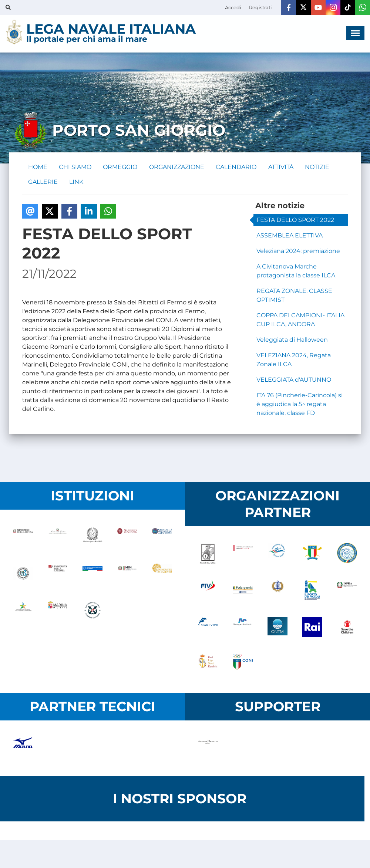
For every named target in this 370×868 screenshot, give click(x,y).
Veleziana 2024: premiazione (298, 251)
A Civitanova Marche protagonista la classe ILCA (296, 271)
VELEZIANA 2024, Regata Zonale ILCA (294, 360)
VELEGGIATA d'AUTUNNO (294, 380)
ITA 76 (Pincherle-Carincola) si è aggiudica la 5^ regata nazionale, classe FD (300, 404)
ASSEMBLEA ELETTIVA (290, 236)
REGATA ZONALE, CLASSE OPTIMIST (294, 296)
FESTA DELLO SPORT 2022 (295, 220)
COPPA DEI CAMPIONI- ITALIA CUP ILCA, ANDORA (300, 320)
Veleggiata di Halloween (292, 340)
